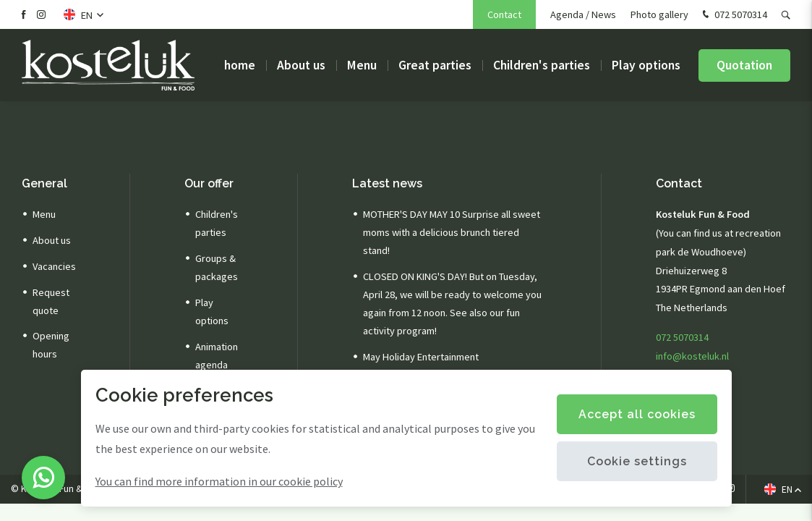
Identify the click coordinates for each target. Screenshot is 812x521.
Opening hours (51, 345)
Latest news (387, 183)
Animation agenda (217, 356)
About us (301, 65)
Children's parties (542, 65)
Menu (362, 65)
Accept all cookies (637, 414)
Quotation (744, 65)
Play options (646, 65)
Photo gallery (659, 14)
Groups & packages (217, 267)
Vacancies (54, 266)
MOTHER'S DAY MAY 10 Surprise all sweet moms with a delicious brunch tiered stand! (452, 232)
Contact (504, 14)
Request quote (51, 301)
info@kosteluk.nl (692, 356)
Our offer (209, 183)
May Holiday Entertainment (421, 357)
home (240, 65)
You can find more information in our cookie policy (219, 481)
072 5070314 (733, 15)
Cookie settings (637, 461)
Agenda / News (583, 14)
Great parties (435, 65)
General (44, 183)
